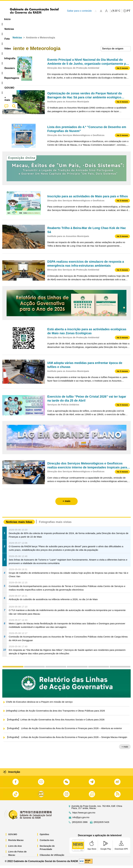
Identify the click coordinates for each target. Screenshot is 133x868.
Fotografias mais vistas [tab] (55, 524)
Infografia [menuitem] (62, 19)
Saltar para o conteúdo (79, 11)
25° (117, 11)
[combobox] (116, 51)
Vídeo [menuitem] (47, 19)
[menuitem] (21, 19)
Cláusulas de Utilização (52, 857)
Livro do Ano (15, 848)
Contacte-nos (47, 843)
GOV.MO (13, 837)
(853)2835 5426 (102, 825)
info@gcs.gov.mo (81, 820)
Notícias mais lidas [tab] (19, 524)
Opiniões (44, 837)
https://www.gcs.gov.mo (84, 815)
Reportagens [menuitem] (97, 19)
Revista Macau (16, 843)
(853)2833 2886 (80, 825)
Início (6, 40)
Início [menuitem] (7, 19)
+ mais (125, 749)
